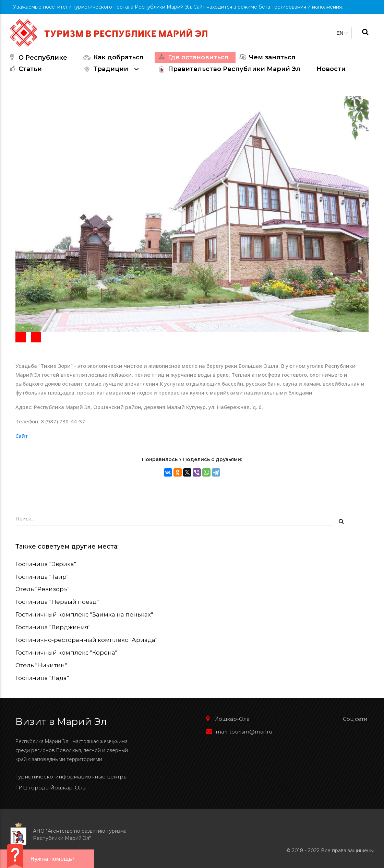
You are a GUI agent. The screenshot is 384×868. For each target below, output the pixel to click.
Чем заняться (266, 57)
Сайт (22, 436)
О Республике (37, 58)
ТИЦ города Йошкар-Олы (51, 788)
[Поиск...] (174, 520)
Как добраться (113, 57)
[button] (21, 337)
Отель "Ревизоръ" (43, 589)
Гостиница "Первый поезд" (57, 602)
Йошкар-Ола (228, 719)
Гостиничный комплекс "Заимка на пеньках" (84, 614)
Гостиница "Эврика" (46, 564)
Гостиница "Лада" (42, 678)
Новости (331, 69)
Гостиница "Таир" (42, 577)
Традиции (112, 69)
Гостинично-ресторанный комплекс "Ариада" (86, 640)
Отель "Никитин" (41, 665)
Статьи (24, 69)
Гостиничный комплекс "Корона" (66, 653)
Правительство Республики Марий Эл (228, 69)
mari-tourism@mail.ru (239, 732)
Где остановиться (193, 57)
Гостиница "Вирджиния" (53, 627)
